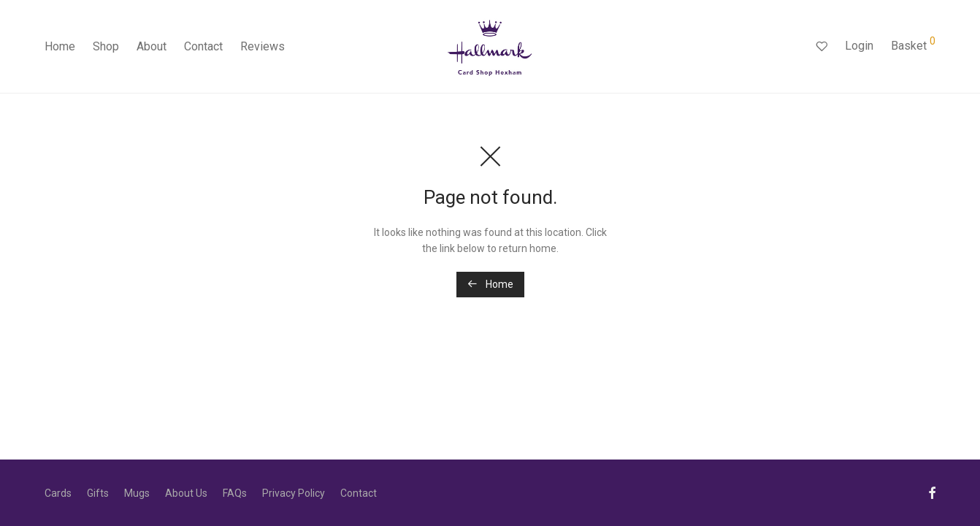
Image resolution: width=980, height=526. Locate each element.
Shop (106, 46)
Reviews (263, 46)
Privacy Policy (294, 493)
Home (60, 46)
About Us (186, 493)
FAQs (235, 493)
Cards (58, 493)
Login (859, 46)
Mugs (137, 493)
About (152, 46)
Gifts (98, 493)
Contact (203, 46)
